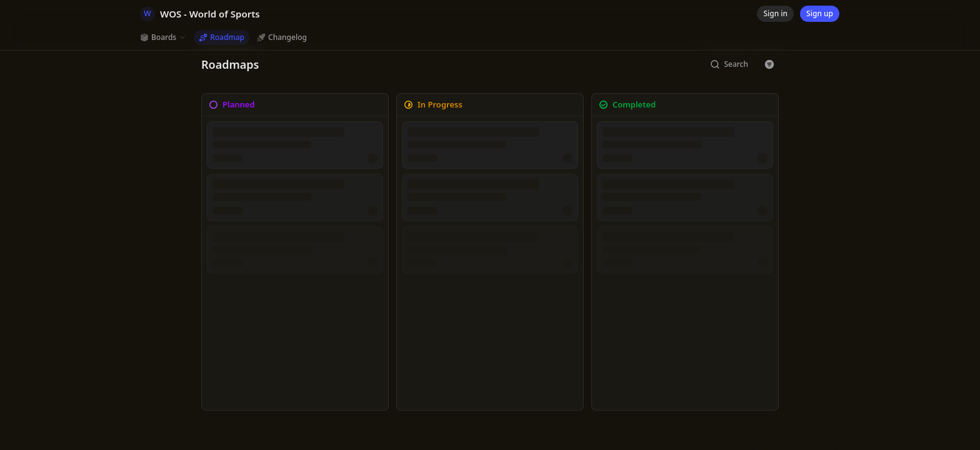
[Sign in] (775, 14)
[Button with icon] (769, 64)
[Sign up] (820, 14)
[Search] (729, 64)
